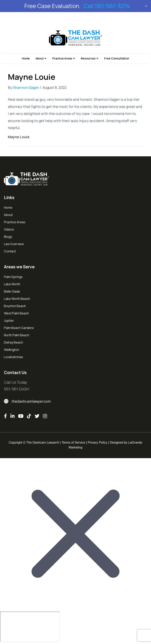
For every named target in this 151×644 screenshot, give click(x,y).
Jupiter (9, 321)
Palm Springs (13, 277)
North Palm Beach (17, 335)
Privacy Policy (98, 442)
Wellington (12, 350)
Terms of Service (73, 442)
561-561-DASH (17, 389)
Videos (9, 229)
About (40, 58)
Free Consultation (117, 58)
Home (26, 58)
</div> (30, 627)
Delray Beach (13, 342)
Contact (10, 251)
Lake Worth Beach (17, 299)
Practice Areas (62, 58)
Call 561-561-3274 (107, 6)
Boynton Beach (15, 306)
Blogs (8, 237)
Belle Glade (12, 291)
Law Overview (14, 244)
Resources (88, 58)
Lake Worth (12, 284)
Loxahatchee (13, 357)
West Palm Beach (16, 313)
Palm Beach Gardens (19, 328)
